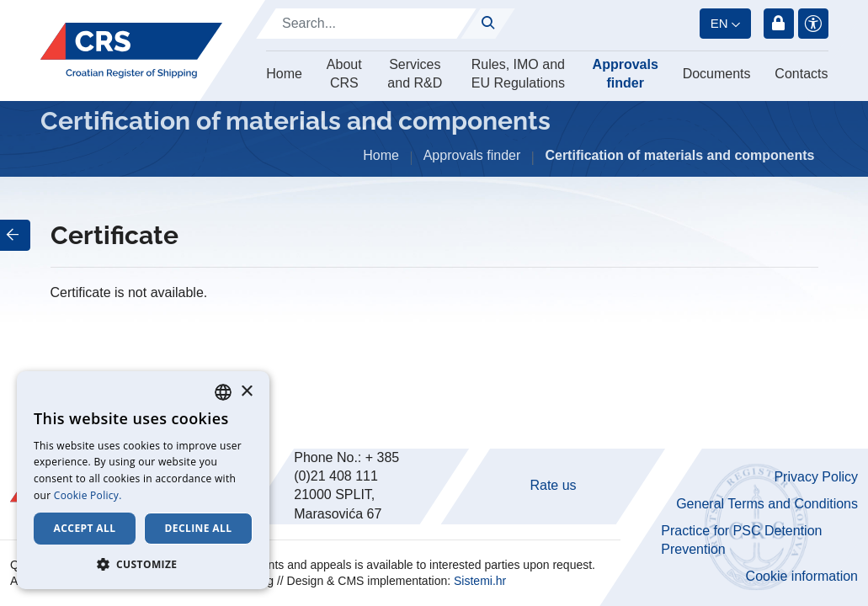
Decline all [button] (199, 528)
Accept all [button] (85, 528)
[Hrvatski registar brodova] (131, 51)
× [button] (246, 392)
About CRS (344, 74)
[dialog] (143, 480)
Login (779, 24)
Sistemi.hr (480, 581)
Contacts (801, 74)
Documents (717, 74)
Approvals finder (626, 74)
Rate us (553, 485)
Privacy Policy (816, 477)
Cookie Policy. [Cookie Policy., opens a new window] (88, 495)
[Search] (366, 24)
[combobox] (223, 392)
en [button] (719, 23)
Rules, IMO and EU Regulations (518, 74)
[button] (143, 564)
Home (284, 74)
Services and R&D (415, 74)
